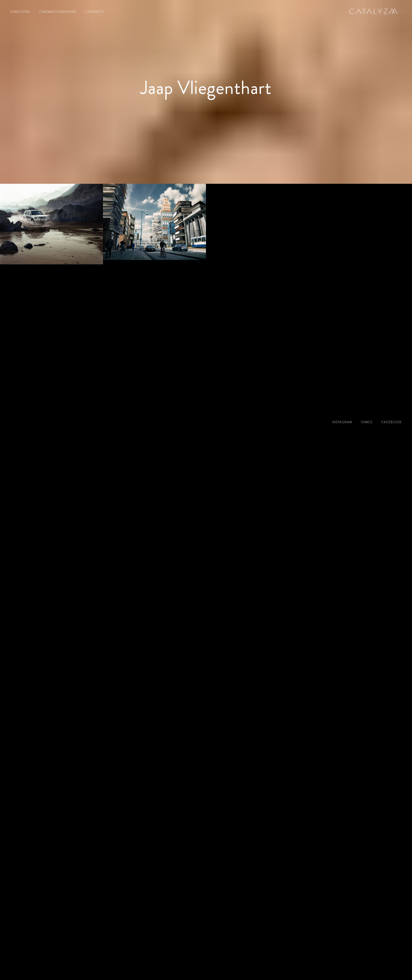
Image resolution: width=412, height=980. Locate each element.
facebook (392, 422)
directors (20, 12)
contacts (94, 12)
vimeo (367, 422)
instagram (342, 422)
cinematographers (58, 12)
